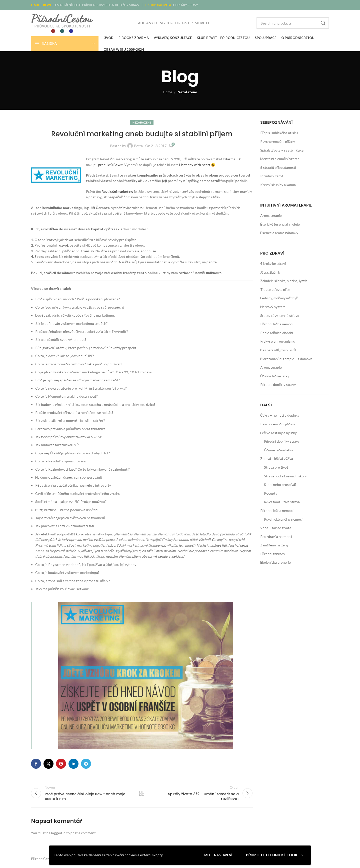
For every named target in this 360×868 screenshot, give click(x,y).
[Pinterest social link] (61, 764)
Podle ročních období (277, 333)
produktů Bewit (110, 165)
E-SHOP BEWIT (42, 5)
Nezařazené (187, 92)
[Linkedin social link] (73, 764)
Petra (138, 146)
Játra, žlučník (270, 272)
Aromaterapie (271, 215)
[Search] (293, 23)
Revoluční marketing (118, 191)
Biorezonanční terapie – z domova (286, 359)
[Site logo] (62, 23)
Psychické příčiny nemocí (283, 519)
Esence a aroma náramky (279, 233)
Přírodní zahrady (273, 554)
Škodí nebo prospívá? (280, 485)
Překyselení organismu (278, 341)
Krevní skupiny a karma (278, 185)
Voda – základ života (276, 528)
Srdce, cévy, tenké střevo (280, 315)
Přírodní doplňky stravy (278, 384)
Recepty (271, 493)
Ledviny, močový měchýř (279, 298)
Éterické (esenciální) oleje (280, 224)
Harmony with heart (195, 165)
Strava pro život (276, 467)
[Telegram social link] (86, 764)
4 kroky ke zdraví (273, 263)
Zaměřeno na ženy (274, 545)
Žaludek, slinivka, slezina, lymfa (284, 281)
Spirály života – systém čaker (282, 150)
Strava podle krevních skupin (286, 476)
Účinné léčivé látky (275, 376)
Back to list (142, 794)
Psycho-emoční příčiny (278, 141)
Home (168, 92)
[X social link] (48, 764)
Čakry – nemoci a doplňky (280, 415)
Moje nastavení (218, 855)
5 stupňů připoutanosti (278, 167)
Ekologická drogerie (275, 562)
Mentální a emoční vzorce (280, 159)
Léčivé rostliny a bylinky (278, 433)
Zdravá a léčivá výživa (277, 459)
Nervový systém (273, 307)
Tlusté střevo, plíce (275, 289)
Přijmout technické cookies (274, 855)
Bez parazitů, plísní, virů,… (280, 350)
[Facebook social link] (36, 764)
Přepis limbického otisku (279, 133)
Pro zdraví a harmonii (276, 537)
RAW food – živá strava (282, 502)
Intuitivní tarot (272, 176)
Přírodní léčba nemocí (277, 324)
